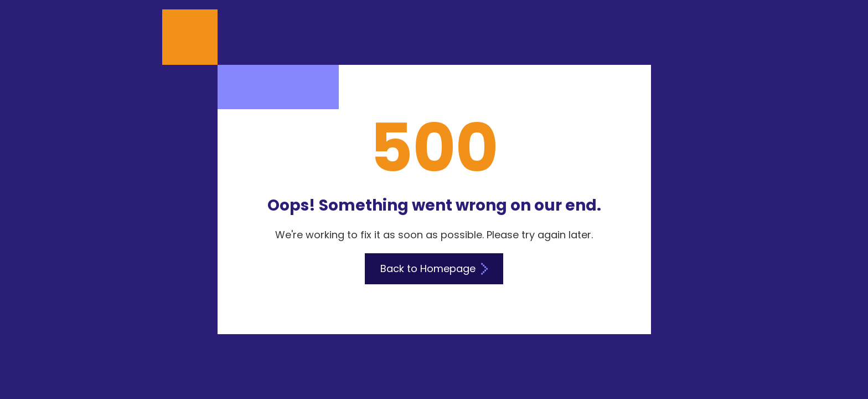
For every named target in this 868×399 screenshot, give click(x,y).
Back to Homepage (434, 268)
